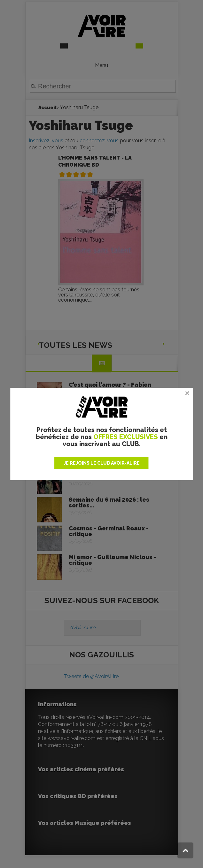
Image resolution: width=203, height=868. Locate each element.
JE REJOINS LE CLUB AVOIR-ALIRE (102, 463)
